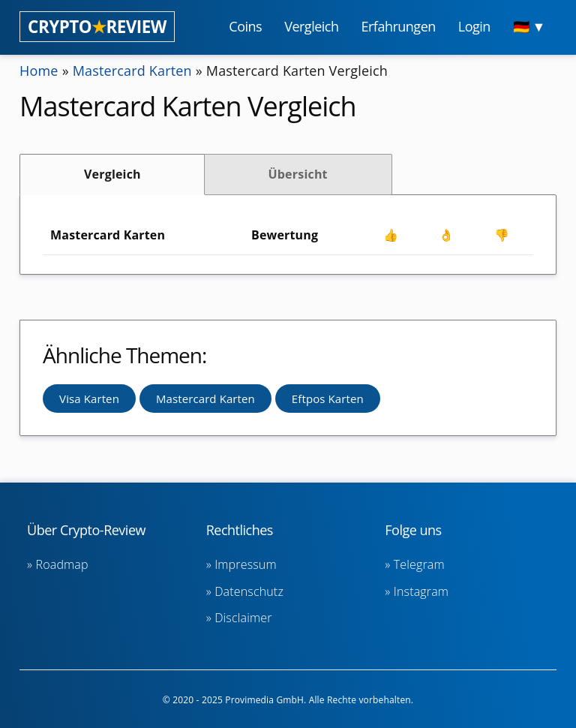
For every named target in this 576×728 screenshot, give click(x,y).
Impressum (246, 564)
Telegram (419, 564)
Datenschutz (249, 591)
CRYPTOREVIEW (97, 27)
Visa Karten (89, 399)
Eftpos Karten (328, 399)
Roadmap (62, 564)
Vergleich (112, 174)
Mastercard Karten (132, 71)
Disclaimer (243, 618)
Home (39, 71)
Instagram (421, 591)
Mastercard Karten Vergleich (297, 71)
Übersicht (297, 174)
